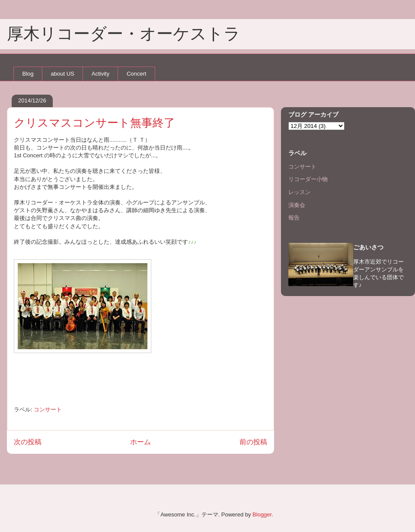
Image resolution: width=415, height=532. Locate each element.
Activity (101, 74)
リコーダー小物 (308, 179)
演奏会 (297, 205)
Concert (137, 74)
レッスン (300, 192)
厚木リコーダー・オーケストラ (124, 34)
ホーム (140, 442)
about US (63, 74)
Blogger (262, 514)
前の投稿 (253, 442)
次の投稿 (28, 442)
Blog (28, 74)
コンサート (48, 409)
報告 (294, 218)
